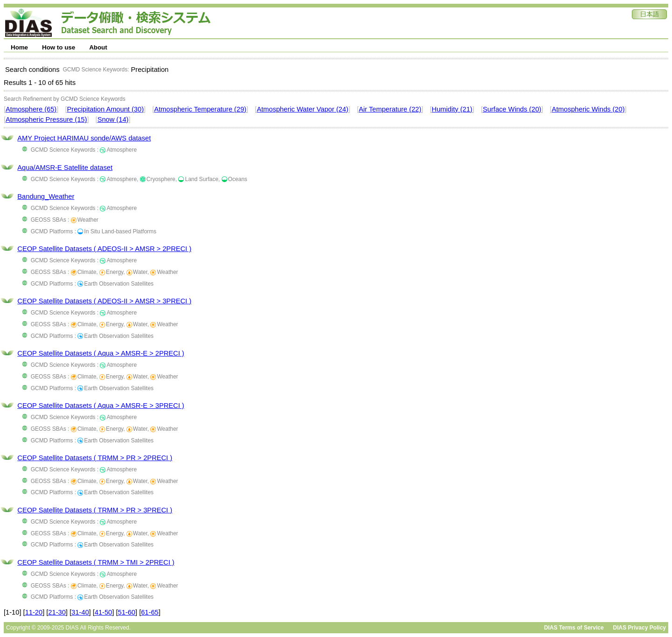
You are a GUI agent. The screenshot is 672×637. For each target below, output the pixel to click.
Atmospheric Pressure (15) (46, 119)
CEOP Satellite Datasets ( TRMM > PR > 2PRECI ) (95, 458)
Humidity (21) (452, 109)
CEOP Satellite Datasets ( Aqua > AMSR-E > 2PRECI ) (101, 353)
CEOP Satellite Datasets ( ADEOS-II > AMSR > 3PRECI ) (104, 301)
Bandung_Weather (46, 196)
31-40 (80, 612)
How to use (59, 47)
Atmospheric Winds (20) (588, 109)
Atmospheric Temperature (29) (200, 109)
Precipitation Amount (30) (105, 109)
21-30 (57, 612)
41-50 (104, 612)
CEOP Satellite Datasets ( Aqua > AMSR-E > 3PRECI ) (101, 406)
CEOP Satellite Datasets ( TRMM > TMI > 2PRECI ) (96, 562)
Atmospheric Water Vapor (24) (302, 109)
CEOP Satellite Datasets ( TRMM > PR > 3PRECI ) (95, 510)
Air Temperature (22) (390, 109)
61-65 (150, 612)
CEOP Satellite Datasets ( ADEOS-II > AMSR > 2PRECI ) (104, 249)
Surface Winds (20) (512, 109)
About (98, 47)
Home (19, 47)
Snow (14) (113, 119)
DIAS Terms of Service (574, 628)
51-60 (127, 612)
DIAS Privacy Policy (640, 628)
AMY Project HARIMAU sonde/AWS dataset (84, 138)
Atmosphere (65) (31, 109)
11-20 (34, 612)
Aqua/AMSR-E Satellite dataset (65, 168)
